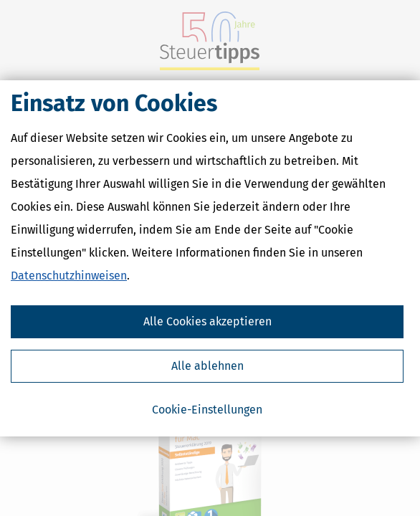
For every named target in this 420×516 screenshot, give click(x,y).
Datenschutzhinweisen (69, 276)
